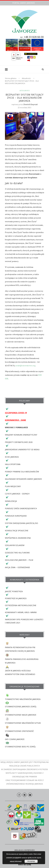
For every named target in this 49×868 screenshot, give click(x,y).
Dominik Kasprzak (31, 104)
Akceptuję (31, 861)
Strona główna (11, 78)
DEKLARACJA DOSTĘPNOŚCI (24, 850)
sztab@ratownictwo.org (25, 366)
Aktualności (26, 78)
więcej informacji (16, 861)
